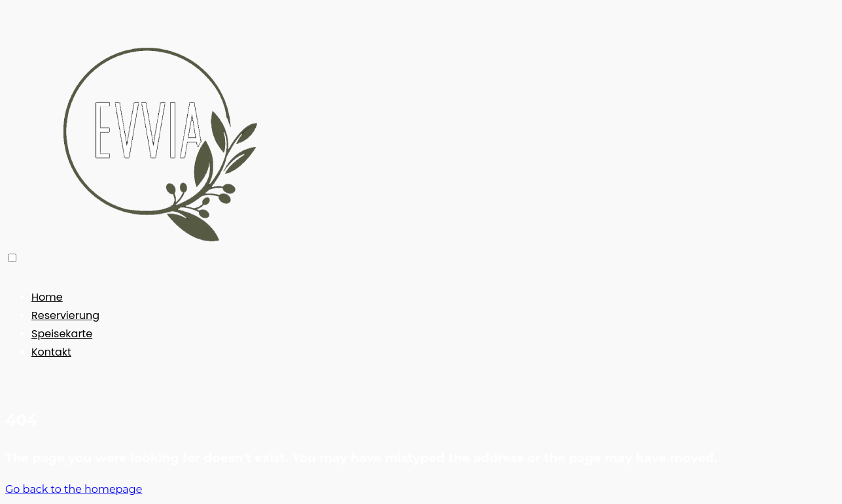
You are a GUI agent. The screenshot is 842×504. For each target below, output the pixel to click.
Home (47, 297)
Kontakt (51, 352)
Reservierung (65, 315)
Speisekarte (62, 334)
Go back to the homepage (74, 489)
